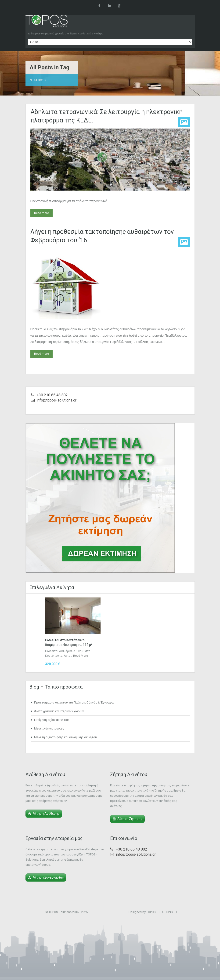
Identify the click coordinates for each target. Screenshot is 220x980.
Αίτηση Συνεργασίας (48, 877)
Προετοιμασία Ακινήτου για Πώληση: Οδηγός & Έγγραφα (74, 702)
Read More (81, 656)
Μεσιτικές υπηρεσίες (49, 728)
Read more (41, 213)
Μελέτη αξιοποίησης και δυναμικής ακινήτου (65, 737)
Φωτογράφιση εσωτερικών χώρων (59, 711)
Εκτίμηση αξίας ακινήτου (51, 720)
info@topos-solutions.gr (57, 400)
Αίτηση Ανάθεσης (46, 814)
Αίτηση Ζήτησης (130, 819)
